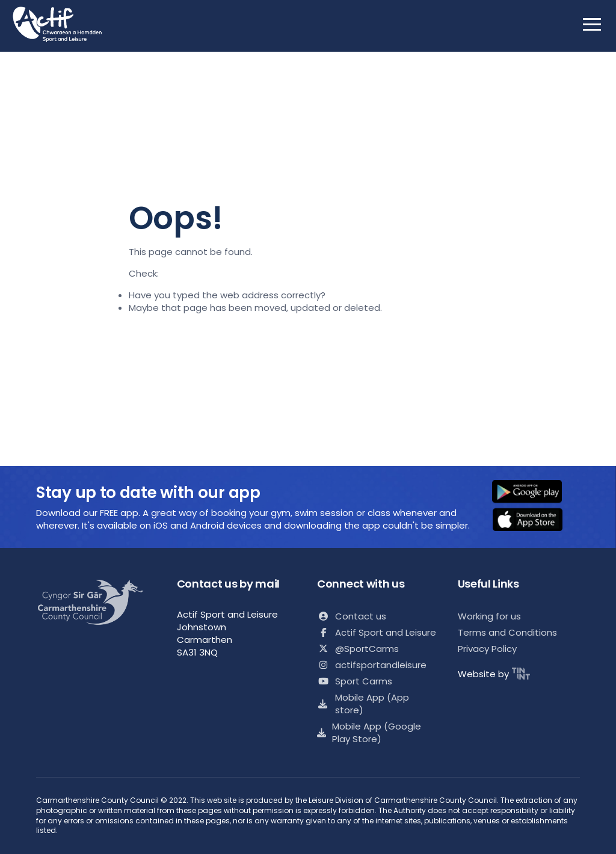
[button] (535, 493)
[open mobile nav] (592, 24)
